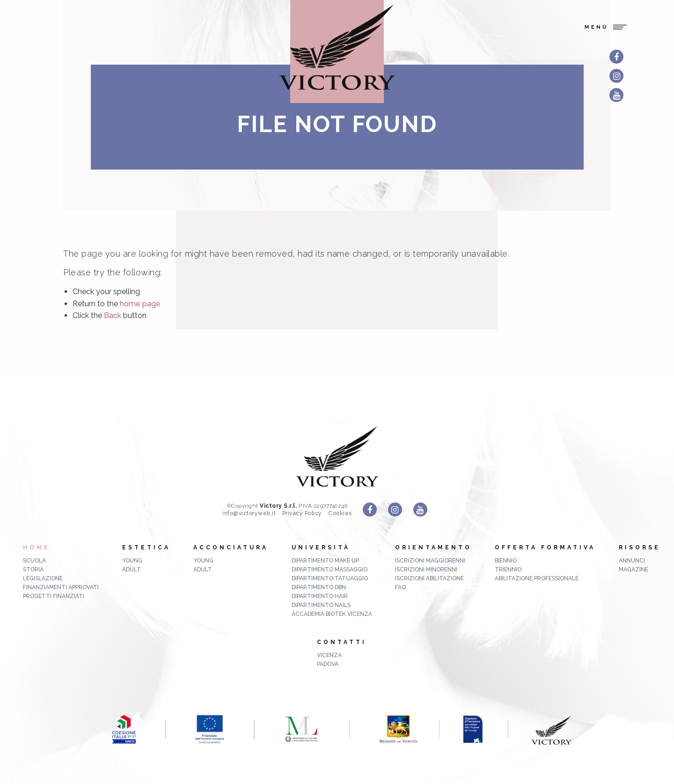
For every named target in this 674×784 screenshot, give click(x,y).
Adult (132, 570)
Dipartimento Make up (325, 561)
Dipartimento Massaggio (330, 570)
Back (113, 315)
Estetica (146, 547)
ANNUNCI (632, 561)
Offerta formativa (545, 547)
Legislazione (43, 578)
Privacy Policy (302, 513)
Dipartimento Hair (320, 596)
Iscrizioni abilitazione (429, 578)
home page (140, 304)
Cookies (340, 513)
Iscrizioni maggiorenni (430, 561)
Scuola (34, 561)
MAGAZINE (634, 570)
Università (321, 547)
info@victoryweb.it (249, 513)
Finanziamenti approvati (61, 587)
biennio (506, 561)
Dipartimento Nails (321, 605)
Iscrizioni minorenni (426, 570)
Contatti (342, 642)
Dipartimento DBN (319, 587)
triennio (508, 570)
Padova (328, 664)
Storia (33, 570)
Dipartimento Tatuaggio (330, 578)
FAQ (400, 587)
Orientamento (433, 547)
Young (132, 561)
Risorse (640, 547)
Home (37, 547)
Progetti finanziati (54, 596)
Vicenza (329, 655)
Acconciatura (231, 547)
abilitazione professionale (537, 578)
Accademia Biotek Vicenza (332, 614)
